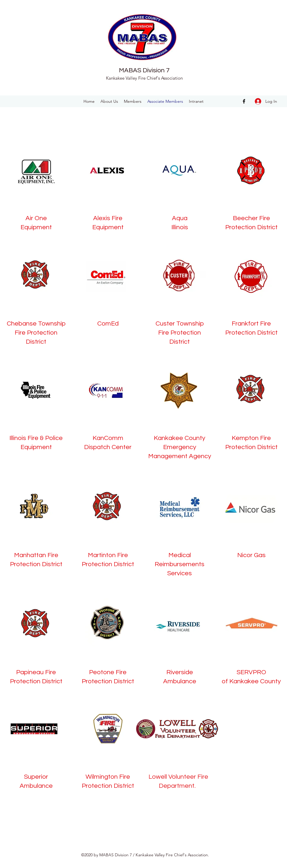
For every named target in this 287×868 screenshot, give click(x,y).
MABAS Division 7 (144, 70)
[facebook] (244, 101)
